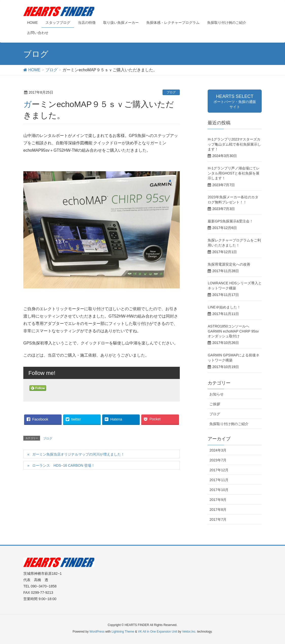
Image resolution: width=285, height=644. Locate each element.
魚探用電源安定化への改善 (229, 264)
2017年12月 (219, 470)
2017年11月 (219, 480)
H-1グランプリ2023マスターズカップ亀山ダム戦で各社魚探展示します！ (234, 144)
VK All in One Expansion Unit (158, 632)
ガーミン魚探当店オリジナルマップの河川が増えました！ (78, 454)
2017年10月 (219, 490)
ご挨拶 (215, 404)
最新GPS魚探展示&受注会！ (230, 221)
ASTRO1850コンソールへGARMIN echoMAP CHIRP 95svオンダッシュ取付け (233, 331)
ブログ (171, 92)
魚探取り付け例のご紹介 (229, 424)
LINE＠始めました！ (224, 307)
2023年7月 (218, 460)
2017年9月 (218, 500)
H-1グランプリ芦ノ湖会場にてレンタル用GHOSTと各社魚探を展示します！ (234, 173)
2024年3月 (218, 450)
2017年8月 (218, 510)
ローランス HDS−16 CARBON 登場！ (64, 465)
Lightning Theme (123, 632)
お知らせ (217, 394)
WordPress (97, 632)
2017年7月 (218, 519)
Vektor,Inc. (189, 632)
